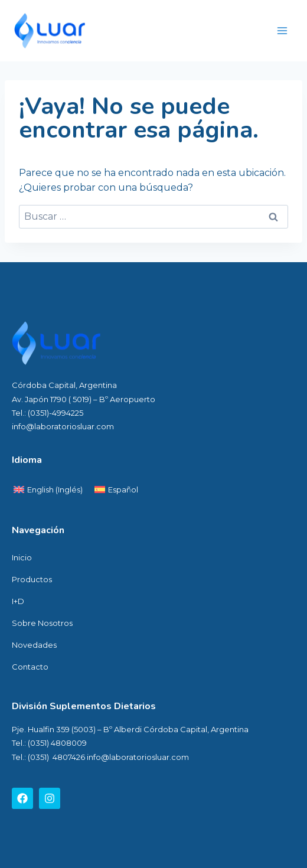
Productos (32, 579)
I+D (18, 601)
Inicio (22, 557)
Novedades (34, 645)
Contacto (30, 667)
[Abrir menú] (282, 30)
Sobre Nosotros (42, 623)
